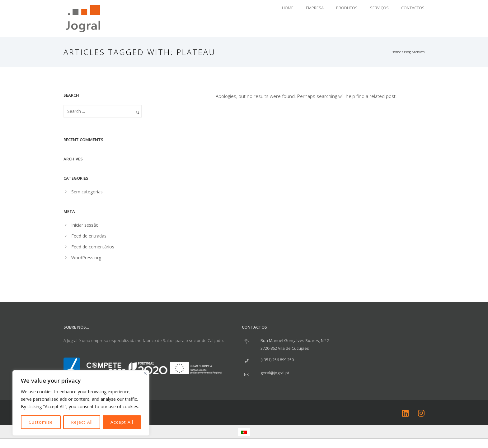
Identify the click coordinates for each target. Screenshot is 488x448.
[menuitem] (244, 432)
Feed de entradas (89, 236)
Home (288, 8)
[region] (81, 403)
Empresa (315, 8)
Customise (41, 422)
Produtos (347, 8)
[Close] (145, 373)
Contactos (413, 8)
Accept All (122, 422)
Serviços (379, 8)
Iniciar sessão (85, 225)
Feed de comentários (93, 247)
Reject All (82, 422)
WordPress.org (86, 258)
